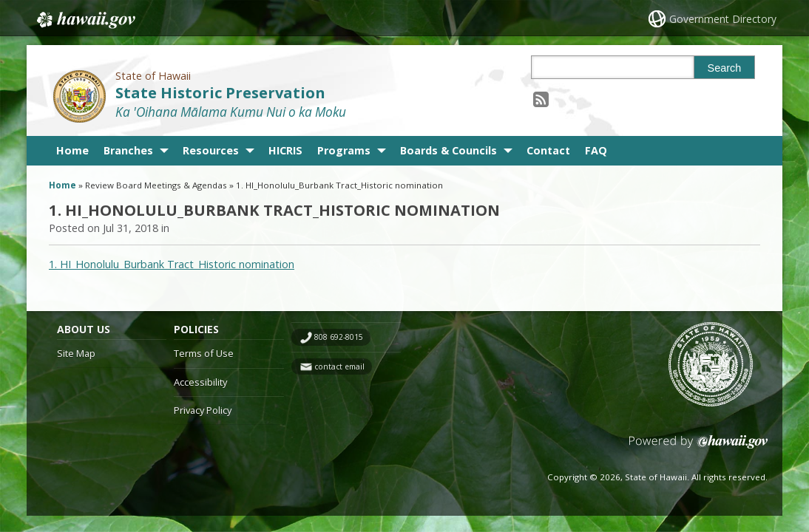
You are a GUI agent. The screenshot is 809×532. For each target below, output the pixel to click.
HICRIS (285, 150)
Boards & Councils (448, 150)
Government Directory (723, 19)
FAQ (596, 150)
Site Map (76, 353)
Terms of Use (204, 353)
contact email (339, 366)
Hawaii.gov (85, 20)
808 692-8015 (339, 337)
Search (725, 68)
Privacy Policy (203, 410)
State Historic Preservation (220, 93)
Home (72, 150)
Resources (211, 150)
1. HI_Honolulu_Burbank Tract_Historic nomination (172, 264)
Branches (128, 150)
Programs (344, 150)
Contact (548, 150)
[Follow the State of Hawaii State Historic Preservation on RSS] (541, 99)
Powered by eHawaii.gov (698, 447)
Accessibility (200, 382)
